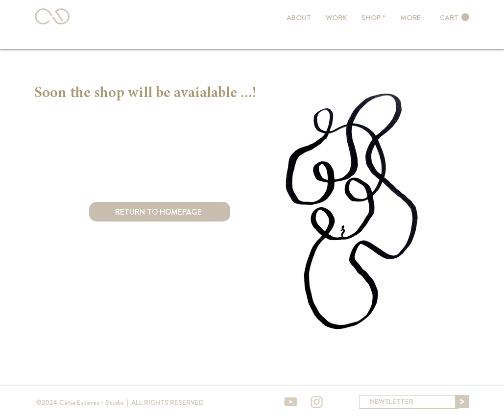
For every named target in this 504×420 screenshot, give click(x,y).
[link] (455, 17)
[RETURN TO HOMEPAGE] (160, 212)
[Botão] (55, 16)
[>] (462, 402)
